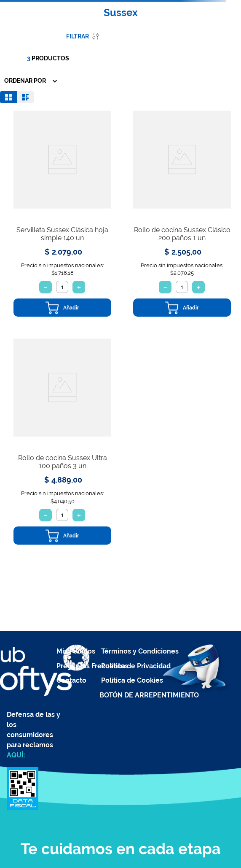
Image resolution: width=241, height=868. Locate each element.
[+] (79, 287)
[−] (46, 287)
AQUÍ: (16, 755)
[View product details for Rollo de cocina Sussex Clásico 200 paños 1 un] (182, 214)
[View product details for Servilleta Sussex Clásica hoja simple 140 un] (62, 214)
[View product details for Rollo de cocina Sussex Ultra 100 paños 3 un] (62, 442)
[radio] (8, 97)
